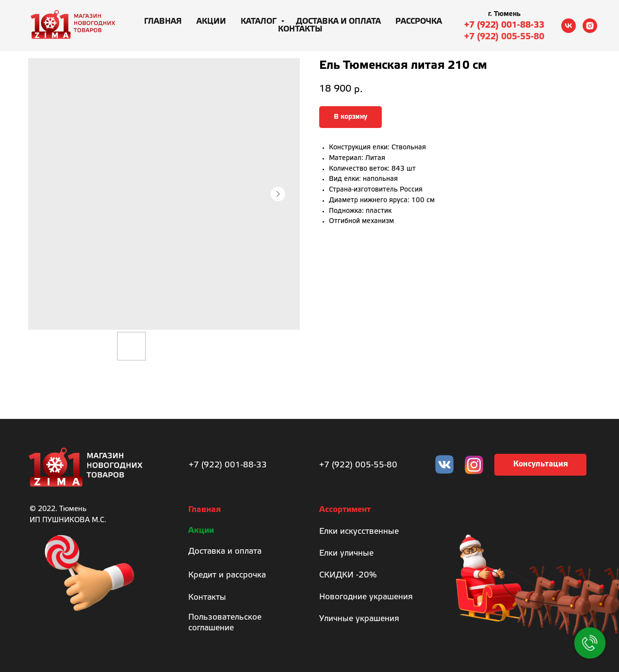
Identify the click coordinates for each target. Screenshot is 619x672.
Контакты (300, 29)
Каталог (260, 22)
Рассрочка (419, 22)
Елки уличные (346, 553)
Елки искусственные (359, 532)
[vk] (569, 26)
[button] (540, 465)
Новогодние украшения (366, 597)
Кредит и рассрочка (227, 575)
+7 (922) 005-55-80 (504, 37)
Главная (163, 22)
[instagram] (590, 26)
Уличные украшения (359, 619)
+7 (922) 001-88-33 (504, 25)
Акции (211, 22)
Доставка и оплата (338, 22)
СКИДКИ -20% (348, 575)
